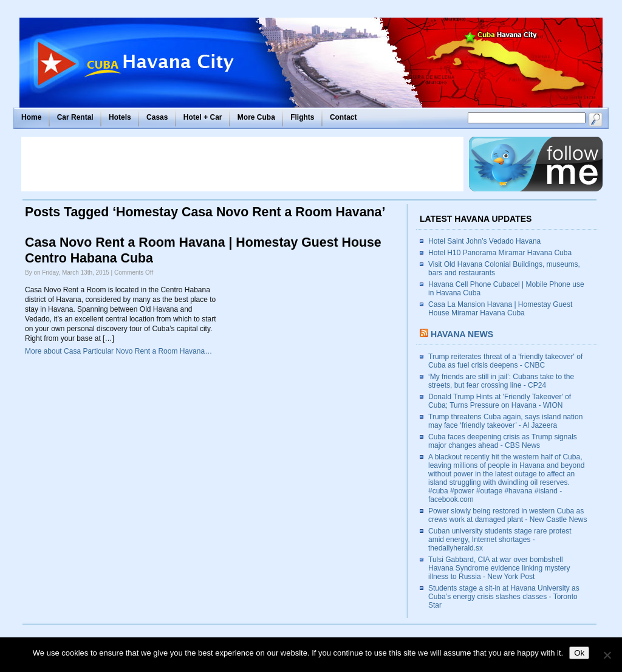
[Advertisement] (242, 164)
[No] (607, 655)
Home (31, 117)
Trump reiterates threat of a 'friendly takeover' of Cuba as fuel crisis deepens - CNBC (505, 361)
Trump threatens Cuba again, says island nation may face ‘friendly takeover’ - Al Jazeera (505, 421)
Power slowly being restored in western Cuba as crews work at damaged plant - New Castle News (508, 515)
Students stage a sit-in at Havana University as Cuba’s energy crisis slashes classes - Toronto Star (504, 597)
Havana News (462, 334)
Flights (302, 117)
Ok (579, 653)
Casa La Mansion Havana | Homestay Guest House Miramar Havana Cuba (500, 309)
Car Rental (75, 117)
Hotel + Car (203, 117)
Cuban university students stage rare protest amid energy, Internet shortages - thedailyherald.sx (500, 540)
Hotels (120, 117)
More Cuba (256, 117)
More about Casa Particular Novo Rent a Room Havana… (118, 351)
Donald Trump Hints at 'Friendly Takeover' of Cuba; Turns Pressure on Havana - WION (500, 401)
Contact (343, 117)
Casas (157, 117)
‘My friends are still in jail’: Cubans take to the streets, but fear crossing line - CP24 (501, 381)
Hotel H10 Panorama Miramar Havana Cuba (500, 253)
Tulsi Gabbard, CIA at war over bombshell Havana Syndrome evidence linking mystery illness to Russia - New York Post (499, 568)
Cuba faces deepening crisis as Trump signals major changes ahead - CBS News (503, 441)
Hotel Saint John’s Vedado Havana (484, 241)
